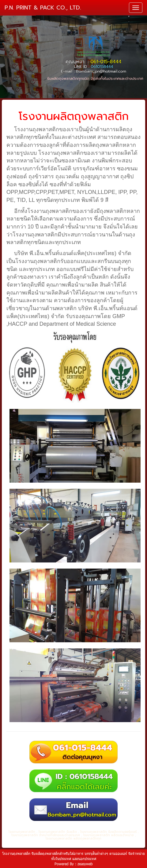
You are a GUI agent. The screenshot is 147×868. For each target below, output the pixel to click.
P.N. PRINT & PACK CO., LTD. (43, 8)
